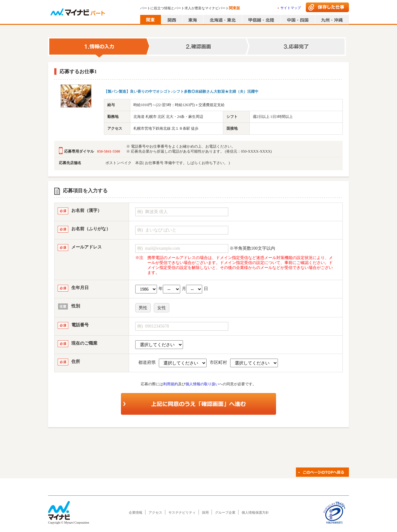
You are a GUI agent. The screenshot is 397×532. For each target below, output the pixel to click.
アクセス (155, 512)
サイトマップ (291, 8)
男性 (143, 308)
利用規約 (171, 384)
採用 (205, 512)
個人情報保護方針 (255, 512)
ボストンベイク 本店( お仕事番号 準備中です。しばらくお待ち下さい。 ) (168, 163)
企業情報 (136, 512)
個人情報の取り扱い (202, 384)
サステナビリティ (182, 512)
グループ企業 (225, 512)
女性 (162, 308)
